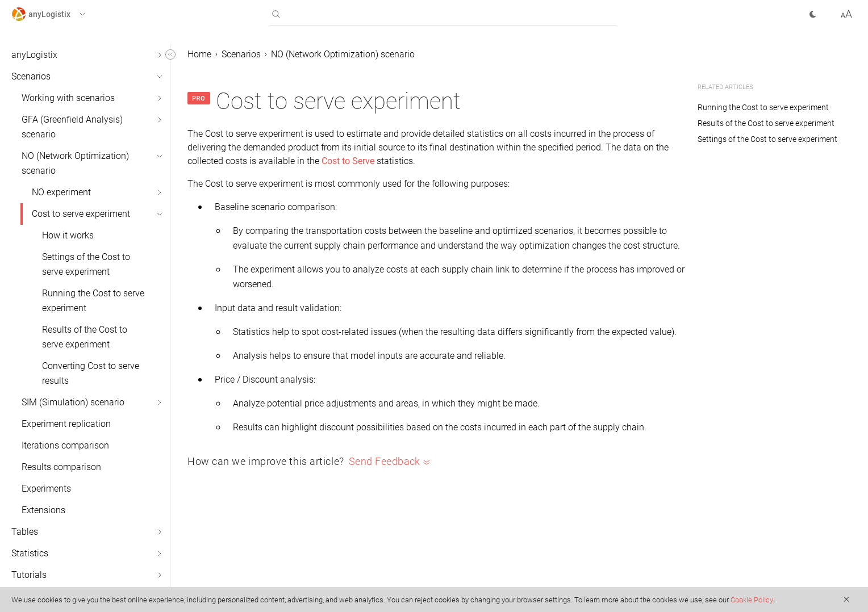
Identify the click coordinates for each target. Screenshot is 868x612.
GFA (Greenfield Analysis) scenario (72, 127)
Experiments (46, 489)
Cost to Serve (348, 161)
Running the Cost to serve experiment (93, 301)
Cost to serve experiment (81, 214)
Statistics (30, 553)
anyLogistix (34, 55)
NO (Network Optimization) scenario (75, 163)
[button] (59, 14)
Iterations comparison (65, 445)
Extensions (43, 510)
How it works (68, 235)
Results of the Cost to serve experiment (85, 337)
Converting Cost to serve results (91, 373)
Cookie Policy (752, 600)
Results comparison (61, 467)
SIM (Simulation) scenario (73, 402)
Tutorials (29, 575)
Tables (25, 532)
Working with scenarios (68, 98)
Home (199, 54)
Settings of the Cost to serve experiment (86, 264)
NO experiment (61, 192)
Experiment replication (66, 424)
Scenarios (31, 76)
